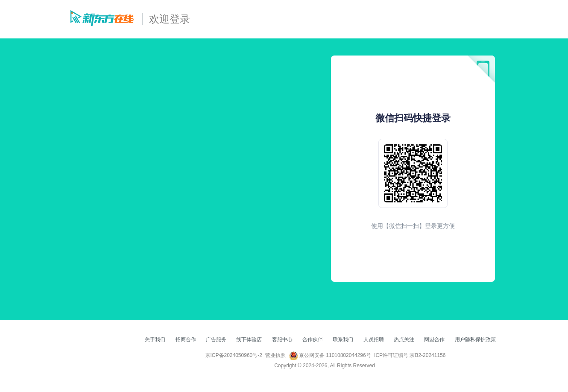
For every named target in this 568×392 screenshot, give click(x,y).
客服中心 (282, 339)
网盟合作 (434, 339)
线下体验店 (249, 339)
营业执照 (275, 355)
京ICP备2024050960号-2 (234, 355)
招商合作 (186, 339)
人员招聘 (374, 339)
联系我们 (343, 339)
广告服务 (216, 339)
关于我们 (155, 339)
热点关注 (404, 339)
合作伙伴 (313, 339)
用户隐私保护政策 (475, 339)
